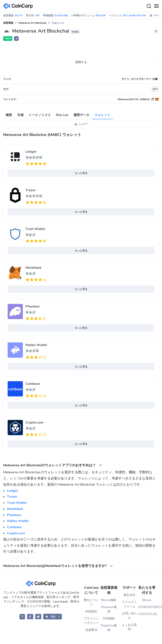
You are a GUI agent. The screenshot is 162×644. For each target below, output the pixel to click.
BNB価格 (109, 618)
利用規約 (91, 611)
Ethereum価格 (109, 609)
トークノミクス (40, 115)
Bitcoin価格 (109, 600)
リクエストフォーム (129, 604)
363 (37, 15)
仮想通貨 (8, 23)
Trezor (30, 190)
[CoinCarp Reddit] (38, 617)
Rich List (62, 115)
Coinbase (33, 384)
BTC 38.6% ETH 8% (135, 15)
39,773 (19, 15)
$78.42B (101, 15)
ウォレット (102, 115)
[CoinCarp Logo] (19, 6)
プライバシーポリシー (91, 621)
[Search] (149, 6)
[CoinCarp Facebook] (30, 617)
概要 (9, 115)
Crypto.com (34, 422)
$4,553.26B (61, 15)
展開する (81, 62)
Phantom (33, 306)
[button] (16, 39)
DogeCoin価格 (109, 628)
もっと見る (81, 173)
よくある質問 (129, 627)
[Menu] (156, 6)
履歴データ (81, 115)
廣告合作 (129, 595)
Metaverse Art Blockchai (32, 23)
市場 (20, 115)
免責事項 (91, 630)
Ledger (31, 152)
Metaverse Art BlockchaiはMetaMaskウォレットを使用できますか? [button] (58, 566)
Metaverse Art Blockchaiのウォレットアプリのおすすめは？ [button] (53, 465)
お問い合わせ (129, 616)
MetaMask (33, 268)
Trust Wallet (35, 229)
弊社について (91, 602)
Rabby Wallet (36, 345)
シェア (80, 124)
